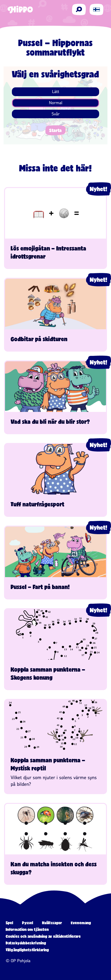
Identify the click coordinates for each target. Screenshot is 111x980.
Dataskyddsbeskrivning (26, 943)
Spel (10, 923)
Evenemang (81, 923)
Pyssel (28, 923)
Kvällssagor (52, 923)
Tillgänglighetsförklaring (27, 950)
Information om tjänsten (27, 929)
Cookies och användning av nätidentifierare (43, 936)
